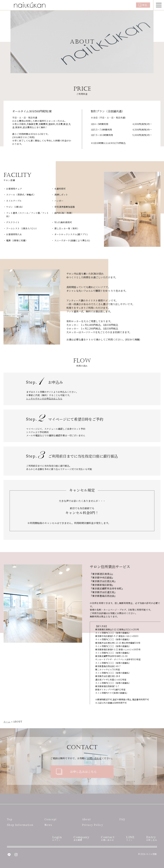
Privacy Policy (93, 825)
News (48, 825)
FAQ (122, 819)
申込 (145, 5)
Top (10, 819)
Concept (51, 819)
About (86, 819)
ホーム (7, 722)
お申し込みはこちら (83, 772)
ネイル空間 (151, 854)
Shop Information (20, 825)
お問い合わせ (94, 758)
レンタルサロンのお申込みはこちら (44, 398)
